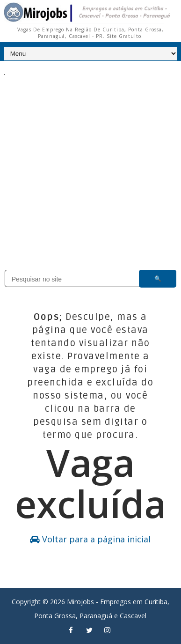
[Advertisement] (90, 167)
